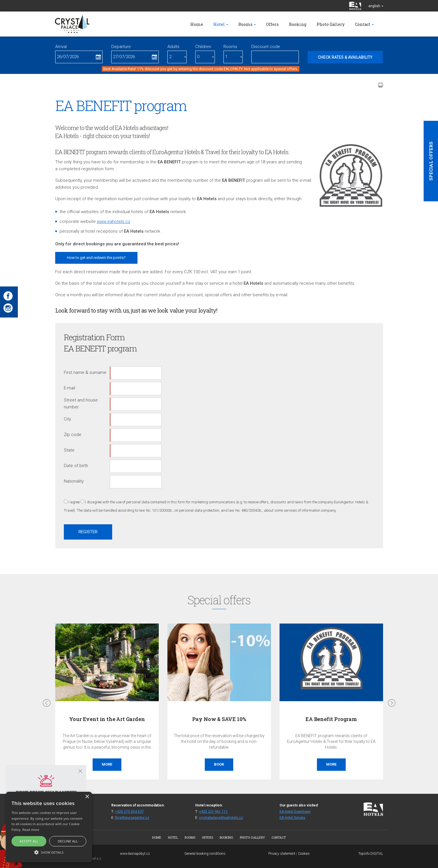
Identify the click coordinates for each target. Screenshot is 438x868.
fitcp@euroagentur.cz (132, 818)
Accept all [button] (29, 841)
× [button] (87, 797)
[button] (49, 852)
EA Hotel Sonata (292, 818)
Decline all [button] (68, 841)
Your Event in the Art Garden (107, 719)
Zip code (73, 435)
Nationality (74, 481)
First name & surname (85, 372)
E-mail (69, 388)
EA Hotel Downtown (295, 812)
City (67, 419)
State (69, 450)
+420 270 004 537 (129, 812)
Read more (31, 830)
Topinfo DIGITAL (371, 854)
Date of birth (76, 466)
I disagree (93, 502)
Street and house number (81, 404)
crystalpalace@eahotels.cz (221, 818)
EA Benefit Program (331, 719)
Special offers (431, 161)
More (107, 764)
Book (219, 764)
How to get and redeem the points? (96, 258)
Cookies (304, 854)
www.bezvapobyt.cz (135, 854)
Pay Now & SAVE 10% (219, 719)
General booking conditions (205, 854)
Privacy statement (282, 854)
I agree (74, 502)
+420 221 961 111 (213, 812)
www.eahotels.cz (114, 221)
